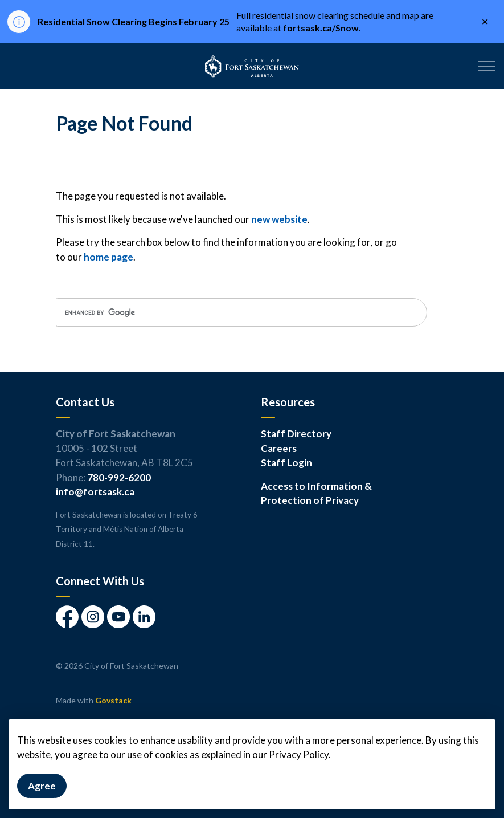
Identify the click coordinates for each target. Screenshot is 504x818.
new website (279, 219)
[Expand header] (487, 66)
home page (108, 257)
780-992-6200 (119, 477)
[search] (241, 312)
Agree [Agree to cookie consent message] (42, 786)
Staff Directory (296, 434)
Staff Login (286, 463)
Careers (279, 448)
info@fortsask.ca (95, 492)
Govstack (113, 700)
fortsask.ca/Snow (321, 28)
